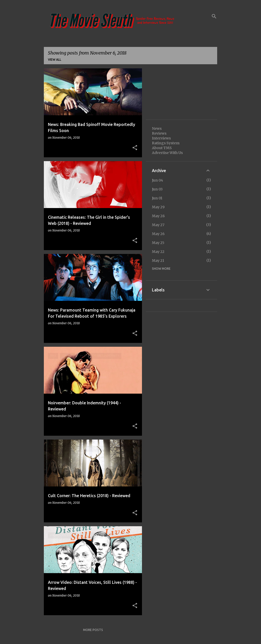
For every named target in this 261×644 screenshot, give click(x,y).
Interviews (161, 138)
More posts (93, 630)
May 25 (158, 243)
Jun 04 (158, 180)
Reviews (159, 133)
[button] (135, 148)
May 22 (158, 252)
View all (55, 60)
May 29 (158, 207)
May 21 (158, 261)
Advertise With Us (167, 153)
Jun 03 (157, 189)
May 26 (158, 234)
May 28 (158, 216)
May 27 (158, 225)
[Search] (214, 16)
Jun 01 (157, 198)
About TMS (162, 148)
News (157, 128)
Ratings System (166, 143)
